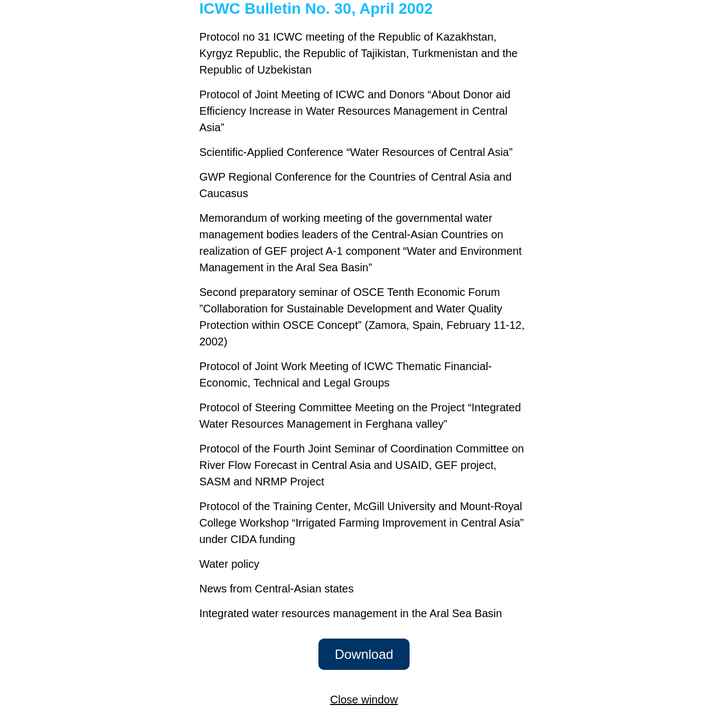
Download (364, 654)
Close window (364, 700)
